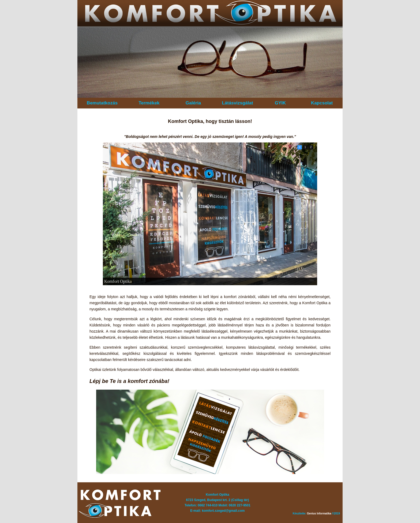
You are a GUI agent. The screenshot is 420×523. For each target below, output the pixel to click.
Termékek (149, 103)
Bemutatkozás (102, 103)
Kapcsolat (322, 103)
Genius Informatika (319, 513)
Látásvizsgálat (237, 103)
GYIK (280, 103)
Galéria (193, 103)
